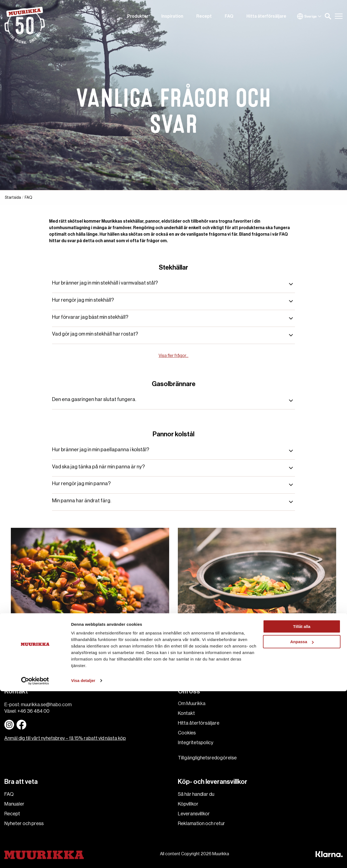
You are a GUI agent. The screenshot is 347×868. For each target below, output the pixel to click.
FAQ (229, 16)
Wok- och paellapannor (219, 631)
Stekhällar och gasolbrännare (59, 631)
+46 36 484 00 (33, 711)
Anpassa (302, 818)
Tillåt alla (302, 803)
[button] (328, 16)
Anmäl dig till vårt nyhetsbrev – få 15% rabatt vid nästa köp (65, 738)
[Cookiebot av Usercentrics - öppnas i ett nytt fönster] (35, 857)
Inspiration (172, 16)
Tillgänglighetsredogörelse (207, 758)
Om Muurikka (192, 703)
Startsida (13, 198)
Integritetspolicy (196, 743)
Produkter (138, 16)
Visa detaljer (83, 857)
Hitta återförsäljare (266, 16)
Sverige (309, 16)
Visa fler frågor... (173, 356)
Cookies (187, 733)
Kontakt (186, 713)
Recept (204, 16)
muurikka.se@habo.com (46, 705)
